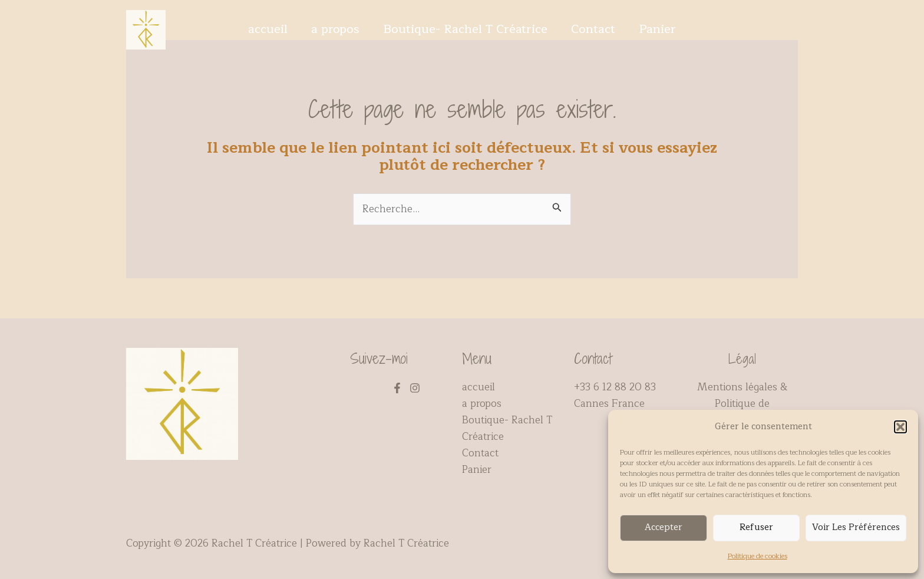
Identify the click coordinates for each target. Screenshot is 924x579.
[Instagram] (415, 388)
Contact (593, 29)
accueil (268, 29)
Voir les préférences (856, 527)
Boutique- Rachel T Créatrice (465, 29)
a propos (335, 29)
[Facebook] (397, 388)
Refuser (756, 527)
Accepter (664, 527)
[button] (900, 427)
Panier (657, 29)
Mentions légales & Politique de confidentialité (742, 404)
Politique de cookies (758, 556)
